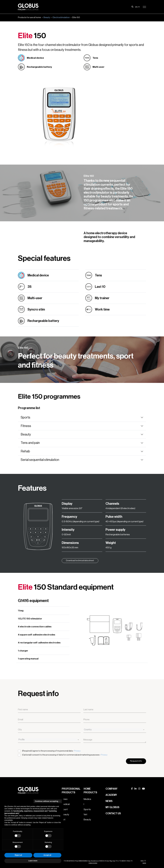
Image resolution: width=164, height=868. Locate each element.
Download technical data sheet (80, 561)
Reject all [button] (18, 855)
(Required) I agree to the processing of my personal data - (51, 751)
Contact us (113, 813)
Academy (111, 795)
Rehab (25, 451)
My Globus (112, 807)
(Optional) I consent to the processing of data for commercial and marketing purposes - (65, 755)
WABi (144, 863)
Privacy (77, 751)
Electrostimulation (61, 17)
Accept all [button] (47, 855)
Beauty (47, 17)
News (109, 801)
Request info (136, 761)
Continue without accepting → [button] (48, 801)
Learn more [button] (33, 861)
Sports (25, 417)
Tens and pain (30, 443)
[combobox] (115, 730)
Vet (85, 814)
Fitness (26, 426)
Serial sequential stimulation (40, 460)
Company (112, 789)
